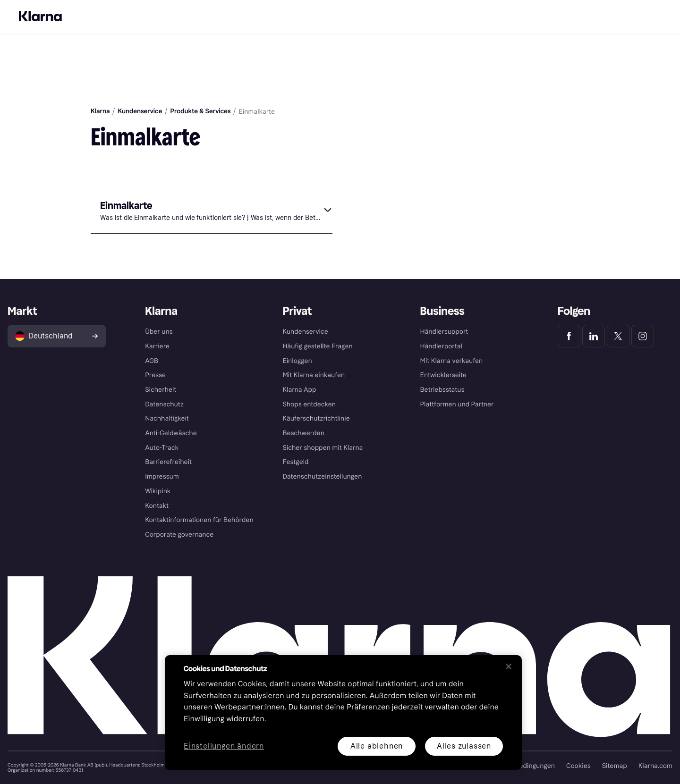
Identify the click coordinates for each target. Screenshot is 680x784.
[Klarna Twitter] (618, 336)
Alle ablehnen (377, 746)
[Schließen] (509, 666)
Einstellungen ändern (224, 746)
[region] (343, 712)
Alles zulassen (464, 746)
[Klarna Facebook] (569, 336)
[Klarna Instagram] (643, 336)
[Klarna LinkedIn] (594, 336)
